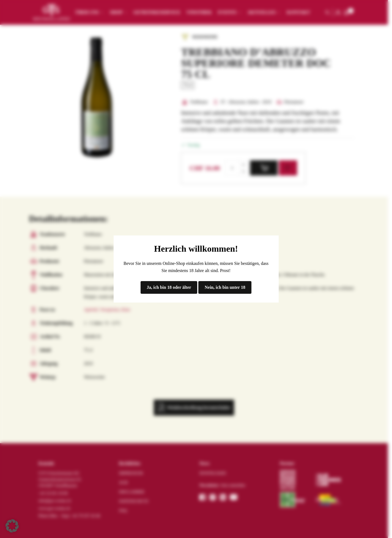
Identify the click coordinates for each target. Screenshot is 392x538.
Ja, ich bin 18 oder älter (169, 287)
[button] (12, 526)
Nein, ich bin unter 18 (225, 287)
